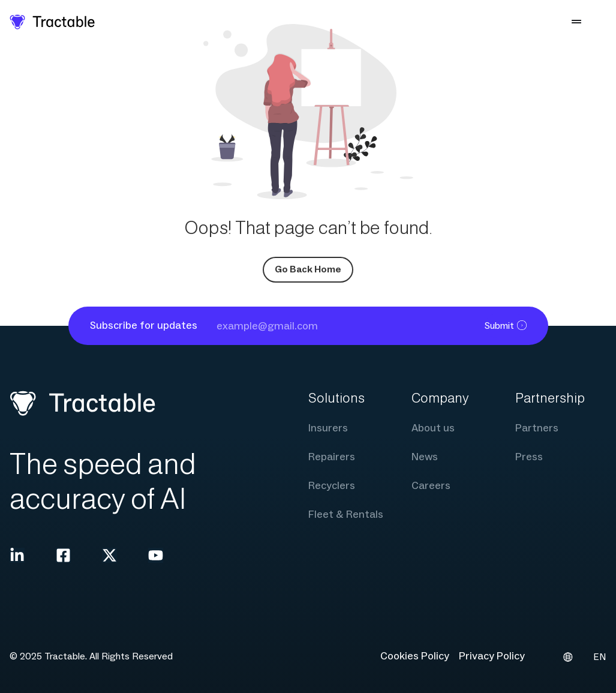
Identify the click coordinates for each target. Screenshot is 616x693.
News (425, 457)
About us (433, 428)
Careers (431, 486)
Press (529, 457)
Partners (537, 428)
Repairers (332, 457)
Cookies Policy (415, 656)
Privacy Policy (492, 656)
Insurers (328, 428)
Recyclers (332, 486)
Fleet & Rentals (346, 514)
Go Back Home (308, 269)
